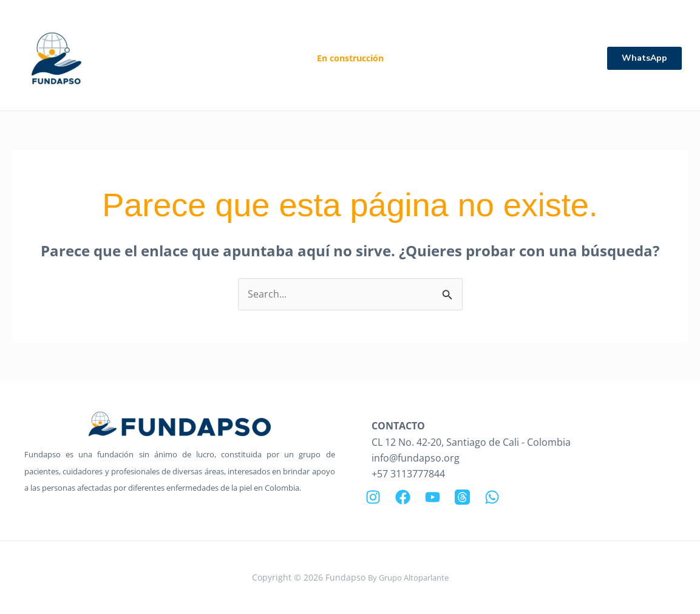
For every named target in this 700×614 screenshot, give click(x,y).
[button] (644, 58)
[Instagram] (373, 497)
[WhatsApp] (492, 497)
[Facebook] (403, 497)
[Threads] (462, 497)
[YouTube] (433, 497)
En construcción (350, 58)
